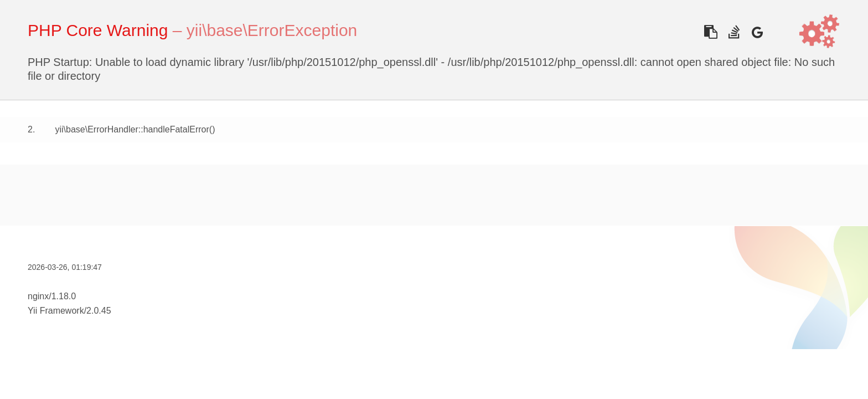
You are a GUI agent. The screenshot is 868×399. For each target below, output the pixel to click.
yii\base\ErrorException (272, 30)
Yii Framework (56, 311)
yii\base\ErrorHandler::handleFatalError (132, 129)
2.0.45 (99, 311)
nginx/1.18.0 (52, 296)
